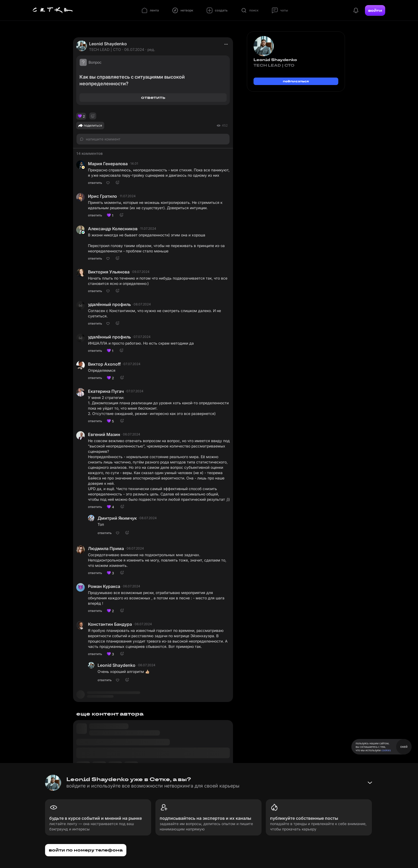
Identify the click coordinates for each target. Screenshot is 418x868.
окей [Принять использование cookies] (404, 747)
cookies (386, 750)
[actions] (226, 44)
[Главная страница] (53, 10)
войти (375, 10)
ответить (153, 97)
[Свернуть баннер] (370, 783)
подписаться (296, 81)
